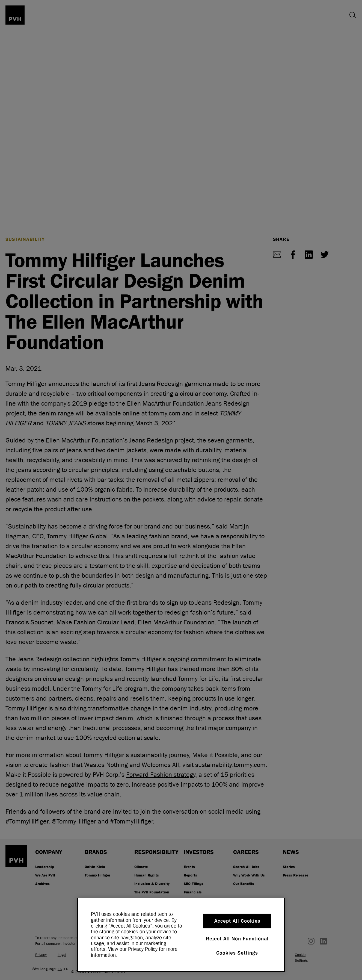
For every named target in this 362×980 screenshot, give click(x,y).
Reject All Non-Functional (237, 939)
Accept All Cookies (237, 921)
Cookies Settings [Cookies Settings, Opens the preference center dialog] (237, 953)
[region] (181, 935)
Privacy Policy (143, 949)
